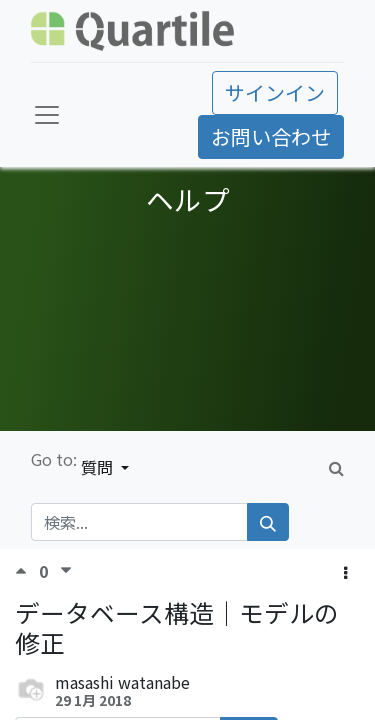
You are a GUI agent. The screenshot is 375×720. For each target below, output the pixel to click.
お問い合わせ (271, 136)
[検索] (268, 522)
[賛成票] (27, 570)
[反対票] (66, 570)
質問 (99, 467)
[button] (345, 572)
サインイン (275, 92)
